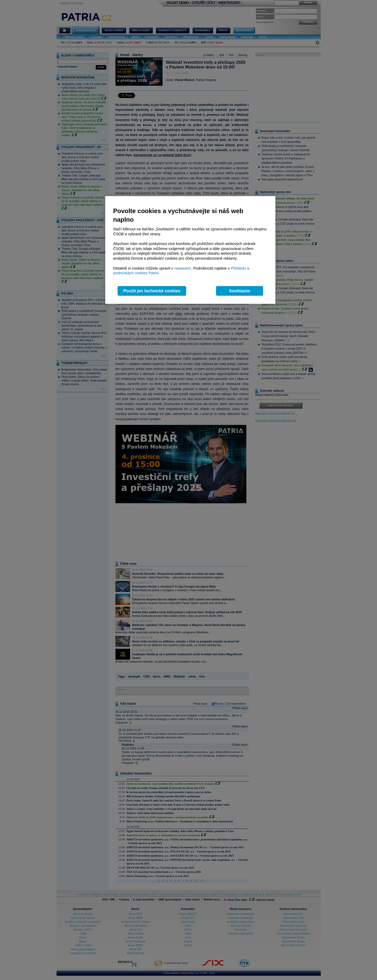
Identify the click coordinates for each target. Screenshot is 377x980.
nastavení (183, 268)
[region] (190, 250)
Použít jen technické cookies (152, 291)
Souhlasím (240, 291)
